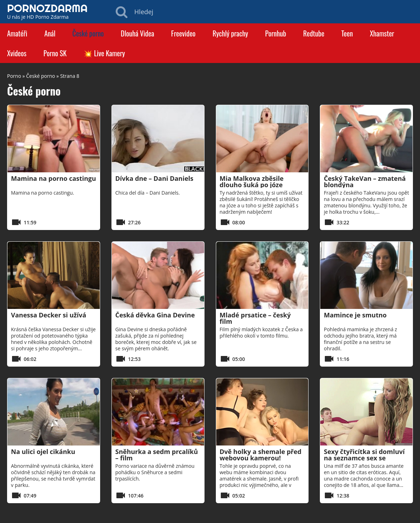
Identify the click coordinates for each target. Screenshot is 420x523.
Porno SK (55, 53)
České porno (88, 33)
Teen (347, 33)
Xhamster (382, 33)
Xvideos (17, 53)
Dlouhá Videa (137, 33)
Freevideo (183, 33)
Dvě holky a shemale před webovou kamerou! (261, 455)
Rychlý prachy (231, 33)
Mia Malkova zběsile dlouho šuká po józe (252, 182)
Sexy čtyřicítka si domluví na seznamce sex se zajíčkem (364, 458)
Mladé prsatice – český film (255, 318)
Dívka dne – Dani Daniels (154, 178)
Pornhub (276, 33)
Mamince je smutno (355, 315)
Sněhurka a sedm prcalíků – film (157, 455)
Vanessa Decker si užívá (49, 315)
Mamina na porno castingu (53, 178)
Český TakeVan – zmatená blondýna (365, 182)
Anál (50, 33)
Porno (14, 76)
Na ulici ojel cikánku (43, 452)
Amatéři (17, 33)
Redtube (314, 33)
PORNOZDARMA (47, 8)
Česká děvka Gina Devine (155, 315)
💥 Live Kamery (104, 53)
